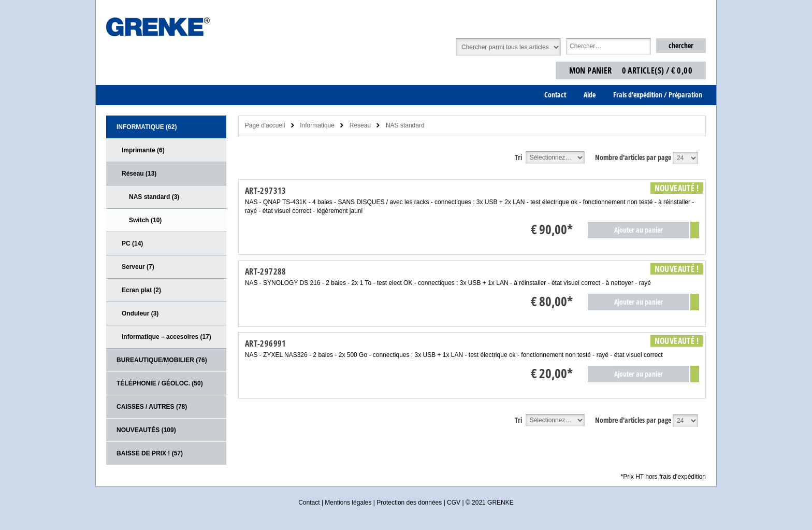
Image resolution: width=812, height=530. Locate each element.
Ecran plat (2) (141, 290)
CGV (454, 503)
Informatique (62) (147, 127)
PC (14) (132, 243)
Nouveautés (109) (146, 430)
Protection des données (409, 503)
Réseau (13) (139, 174)
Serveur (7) (138, 267)
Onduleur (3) (140, 313)
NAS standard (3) (154, 197)
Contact (309, 503)
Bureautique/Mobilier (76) (162, 360)
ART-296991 (266, 343)
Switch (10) (145, 220)
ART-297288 (266, 271)
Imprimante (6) (143, 150)
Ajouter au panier (639, 230)
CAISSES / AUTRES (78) (152, 407)
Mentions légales (348, 503)
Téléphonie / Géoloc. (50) (160, 383)
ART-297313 (266, 191)
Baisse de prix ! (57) (150, 453)
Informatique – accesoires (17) (166, 337)
